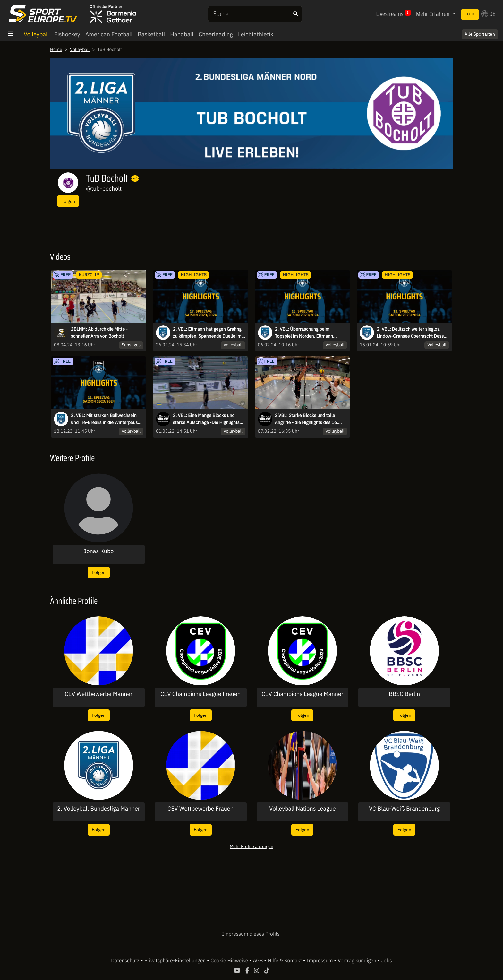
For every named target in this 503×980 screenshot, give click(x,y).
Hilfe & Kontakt (286, 961)
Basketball (151, 34)
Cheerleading (216, 34)
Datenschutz (126, 961)
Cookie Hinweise (230, 961)
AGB (258, 961)
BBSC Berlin (404, 694)
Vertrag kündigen (358, 961)
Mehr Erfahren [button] (433, 14)
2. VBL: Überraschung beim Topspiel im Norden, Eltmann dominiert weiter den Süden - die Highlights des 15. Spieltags (308, 333)
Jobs (387, 961)
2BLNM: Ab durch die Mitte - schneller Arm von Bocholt (99, 333)
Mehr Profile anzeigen (251, 846)
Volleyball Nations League (302, 809)
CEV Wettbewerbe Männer (99, 694)
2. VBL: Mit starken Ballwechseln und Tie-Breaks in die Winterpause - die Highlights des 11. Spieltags (107, 419)
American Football (109, 34)
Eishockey (67, 34)
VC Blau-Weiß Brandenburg (404, 809)
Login (470, 14)
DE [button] (488, 14)
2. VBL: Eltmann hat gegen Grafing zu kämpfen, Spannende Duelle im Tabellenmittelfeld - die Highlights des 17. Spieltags (207, 333)
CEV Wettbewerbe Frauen (200, 809)
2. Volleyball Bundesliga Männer (98, 809)
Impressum (320, 961)
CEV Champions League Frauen (200, 694)
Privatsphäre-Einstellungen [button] (176, 961)
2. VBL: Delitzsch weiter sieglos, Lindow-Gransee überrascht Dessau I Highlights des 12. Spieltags (413, 333)
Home (56, 49)
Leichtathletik (256, 34)
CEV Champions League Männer (302, 694)
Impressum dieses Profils (251, 934)
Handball (182, 34)
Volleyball (36, 34)
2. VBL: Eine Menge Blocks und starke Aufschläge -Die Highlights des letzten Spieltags (206, 419)
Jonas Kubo (98, 551)
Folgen (68, 201)
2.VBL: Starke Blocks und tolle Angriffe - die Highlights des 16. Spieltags (307, 419)
